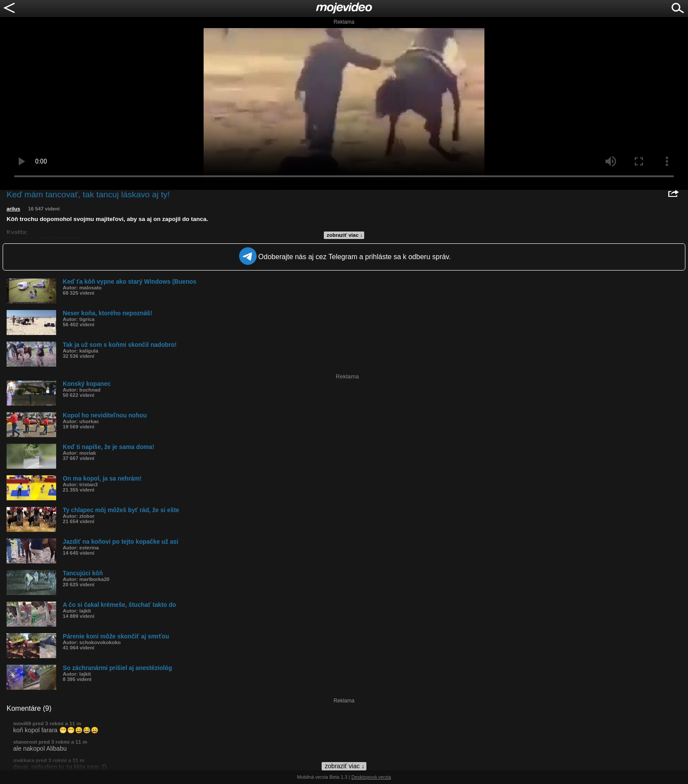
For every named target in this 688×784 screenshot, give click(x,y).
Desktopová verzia (371, 777)
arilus (13, 209)
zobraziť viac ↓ (345, 235)
